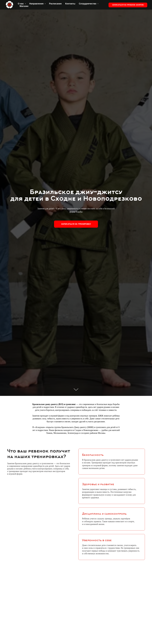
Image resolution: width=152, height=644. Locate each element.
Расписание (55, 4)
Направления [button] (37, 4)
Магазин (24, 6)
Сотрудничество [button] (88, 4)
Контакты (70, 4)
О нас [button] (21, 4)
